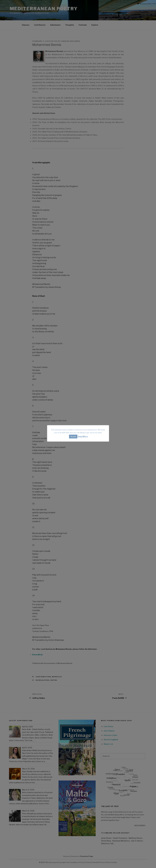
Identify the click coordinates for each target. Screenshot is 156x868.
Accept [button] (73, 436)
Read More (83, 436)
